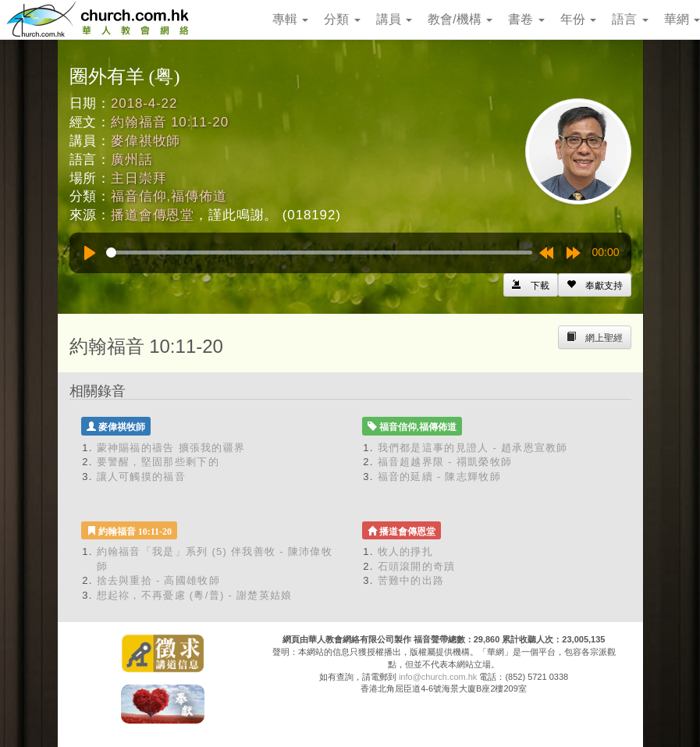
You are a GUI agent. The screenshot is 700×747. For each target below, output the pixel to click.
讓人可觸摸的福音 (141, 477)
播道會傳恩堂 (153, 215)
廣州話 (132, 160)
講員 (394, 19)
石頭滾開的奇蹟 (417, 566)
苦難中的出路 (411, 580)
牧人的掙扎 (406, 551)
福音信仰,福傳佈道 (169, 196)
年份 (578, 19)
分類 (342, 19)
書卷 (526, 19)
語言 (630, 19)
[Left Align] (595, 285)
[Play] (90, 253)
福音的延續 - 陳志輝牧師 (439, 477)
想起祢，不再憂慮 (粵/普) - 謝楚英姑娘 (195, 595)
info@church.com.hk (438, 677)
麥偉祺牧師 (146, 141)
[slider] (319, 253)
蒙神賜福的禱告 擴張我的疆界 (171, 448)
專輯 (290, 19)
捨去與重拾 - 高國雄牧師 (158, 580)
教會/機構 (460, 19)
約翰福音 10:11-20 (170, 122)
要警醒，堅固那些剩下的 (158, 462)
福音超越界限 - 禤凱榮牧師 (445, 462)
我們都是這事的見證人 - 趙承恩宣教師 (473, 448)
